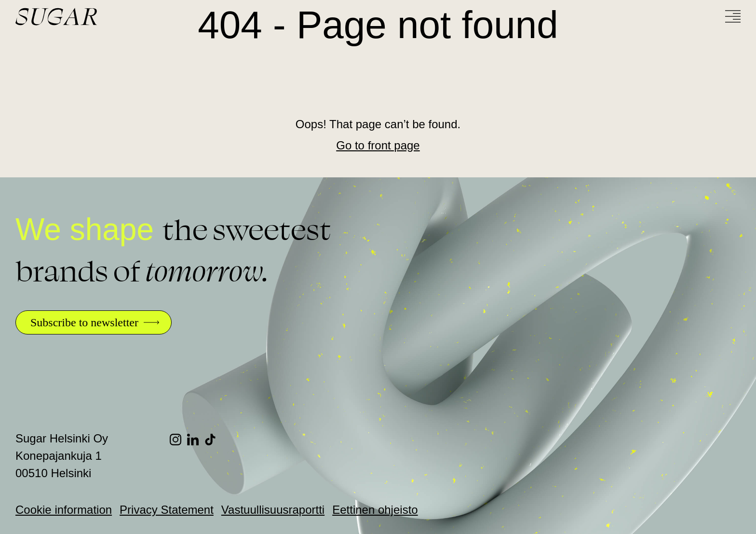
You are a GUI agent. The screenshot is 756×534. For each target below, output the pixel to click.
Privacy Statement (167, 510)
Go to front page (378, 145)
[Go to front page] (93, 17)
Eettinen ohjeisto (375, 510)
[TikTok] (213, 440)
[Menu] (733, 16)
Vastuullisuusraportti (273, 510)
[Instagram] (178, 440)
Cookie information (64, 510)
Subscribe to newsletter (84, 322)
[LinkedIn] (196, 440)
